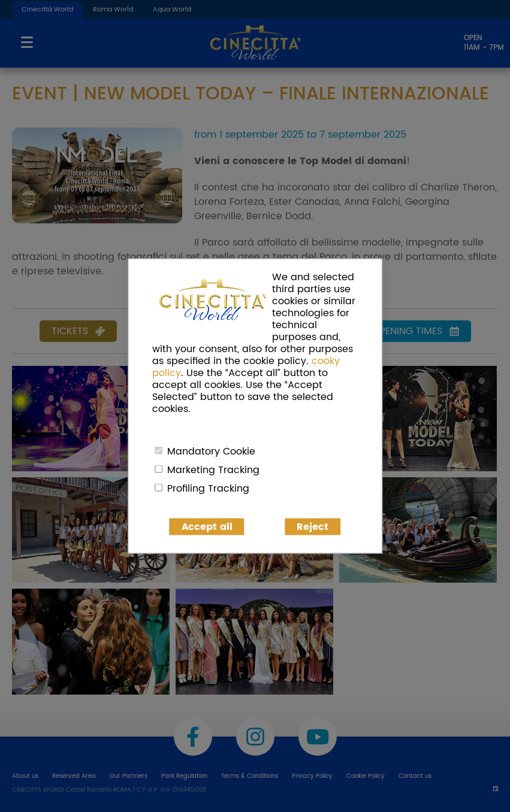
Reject (313, 527)
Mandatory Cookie (211, 452)
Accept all (207, 527)
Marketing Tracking (213, 470)
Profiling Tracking (208, 489)
